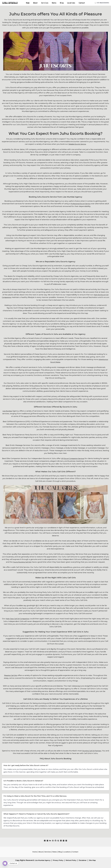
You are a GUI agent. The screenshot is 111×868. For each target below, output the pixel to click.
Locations (71, 3)
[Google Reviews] (58, 841)
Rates (54, 3)
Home (28, 3)
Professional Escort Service (83, 204)
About (36, 3)
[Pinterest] (66, 841)
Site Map (94, 860)
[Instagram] (47, 841)
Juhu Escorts (69, 25)
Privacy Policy (58, 860)
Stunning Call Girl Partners (94, 751)
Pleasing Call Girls (11, 675)
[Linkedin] (61, 841)
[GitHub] (55, 841)
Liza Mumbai (7, 411)
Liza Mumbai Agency (41, 860)
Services (45, 3)
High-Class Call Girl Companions (19, 619)
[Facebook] (45, 841)
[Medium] (64, 841)
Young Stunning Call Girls (22, 562)
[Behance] (50, 841)
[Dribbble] (53, 841)
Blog (62, 3)
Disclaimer (84, 860)
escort (26, 416)
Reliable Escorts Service (77, 144)
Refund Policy (71, 860)
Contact (81, 3)
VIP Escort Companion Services (76, 459)
